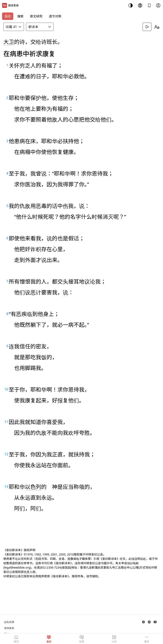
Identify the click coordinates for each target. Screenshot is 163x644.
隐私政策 (9, 622)
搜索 (20, 16)
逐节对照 (55, 16)
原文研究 (36, 16)
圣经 (8, 16)
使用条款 (9, 628)
